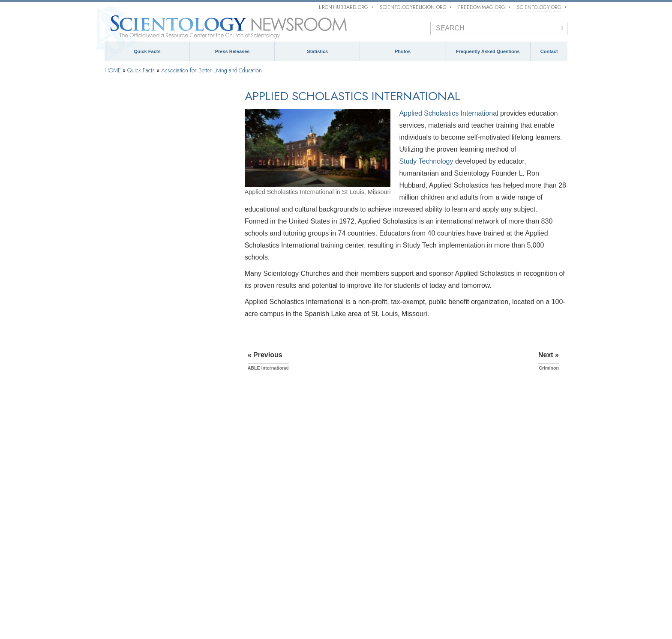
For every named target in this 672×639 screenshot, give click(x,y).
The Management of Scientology (262, 454)
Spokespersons (489, 518)
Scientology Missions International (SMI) (271, 477)
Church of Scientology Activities (380, 474)
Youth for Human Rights (274, 606)
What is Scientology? (305, 581)
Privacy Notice (231, 624)
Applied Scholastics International (448, 113)
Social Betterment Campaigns (146, 244)
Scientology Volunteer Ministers (140, 594)
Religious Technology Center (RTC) (153, 179)
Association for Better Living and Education (211, 70)
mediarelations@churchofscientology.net (500, 501)
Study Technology (426, 161)
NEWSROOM (363, 442)
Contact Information (496, 538)
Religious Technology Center (412, 581)
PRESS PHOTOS (367, 513)
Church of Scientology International (153, 201)
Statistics (317, 51)
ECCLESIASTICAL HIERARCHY (270, 442)
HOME (113, 70)
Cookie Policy (258, 624)
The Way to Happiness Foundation (153, 331)
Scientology (124, 114)
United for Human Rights (212, 606)
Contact (549, 51)
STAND (343, 594)
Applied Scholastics (494, 594)
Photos (403, 51)
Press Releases (232, 51)
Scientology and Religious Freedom (385, 497)
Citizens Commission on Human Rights (353, 606)
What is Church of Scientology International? (277, 466)
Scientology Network (198, 581)
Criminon (123, 306)
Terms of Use (283, 624)
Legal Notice (307, 624)
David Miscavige (354, 581)
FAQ (111, 528)
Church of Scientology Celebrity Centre (158, 222)
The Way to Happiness (384, 594)
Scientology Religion (251, 581)
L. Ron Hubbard (129, 158)
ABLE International (135, 281)
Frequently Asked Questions (488, 51)
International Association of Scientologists (230, 594)
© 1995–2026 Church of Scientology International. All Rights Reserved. (162, 624)
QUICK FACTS (126, 442)
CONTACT (478, 442)
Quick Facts (147, 51)
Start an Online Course (477, 581)
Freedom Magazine (306, 594)
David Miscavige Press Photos (378, 525)
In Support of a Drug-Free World (141, 606)
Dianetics (121, 136)
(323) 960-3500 (506, 484)
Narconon (124, 318)
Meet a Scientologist (367, 485)
